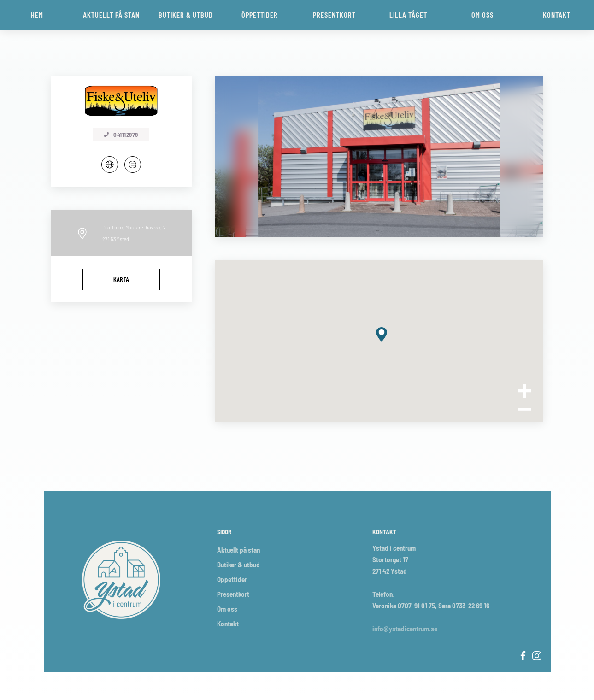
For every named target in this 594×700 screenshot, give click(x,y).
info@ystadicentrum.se (405, 629)
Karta (121, 279)
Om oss (227, 609)
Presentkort (233, 594)
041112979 (121, 135)
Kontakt (228, 624)
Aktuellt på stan (238, 550)
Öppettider (232, 579)
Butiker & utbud (238, 565)
